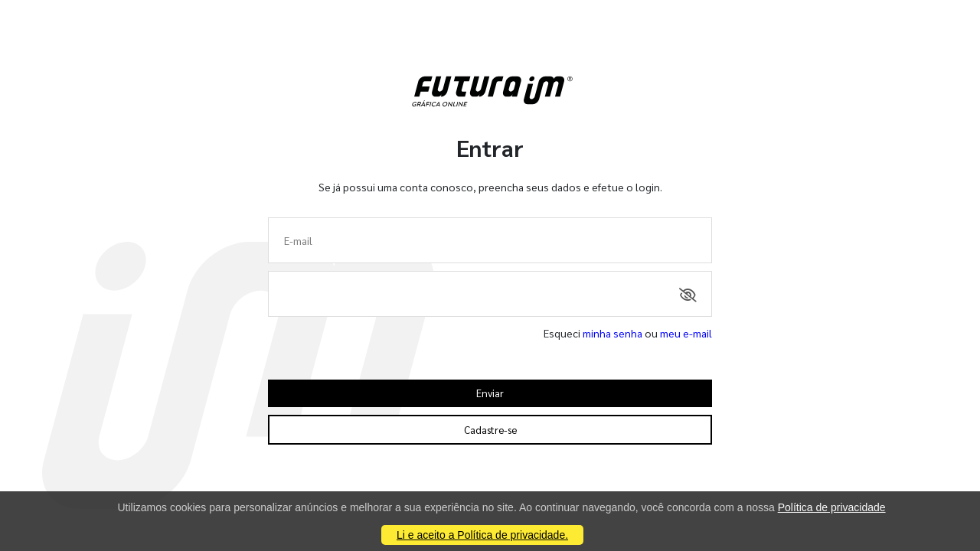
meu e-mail (686, 333)
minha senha (612, 333)
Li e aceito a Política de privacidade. (482, 535)
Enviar (490, 393)
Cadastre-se (490, 430)
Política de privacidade (832, 507)
